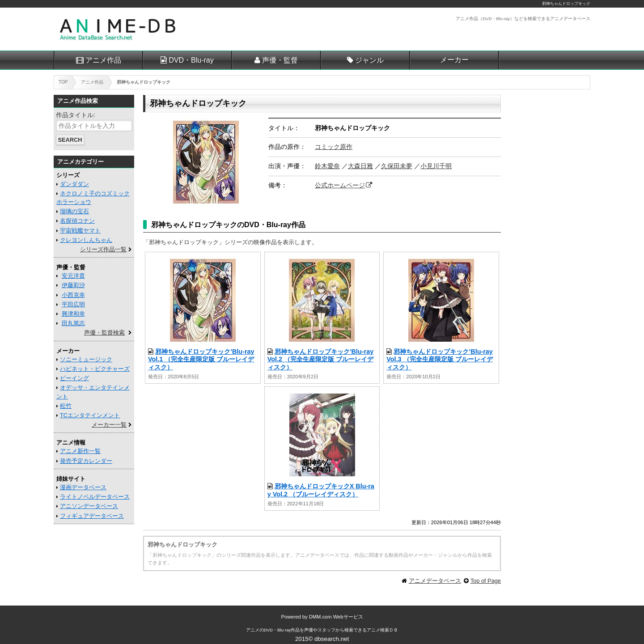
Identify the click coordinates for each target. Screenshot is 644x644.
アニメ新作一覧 (80, 451)
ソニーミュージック (86, 359)
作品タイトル (75, 115)
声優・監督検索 (104, 333)
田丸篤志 (73, 323)
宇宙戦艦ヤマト (80, 231)
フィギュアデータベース (92, 516)
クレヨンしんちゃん (86, 240)
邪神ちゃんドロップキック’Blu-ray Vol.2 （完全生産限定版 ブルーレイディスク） (321, 359)
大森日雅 (360, 166)
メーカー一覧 (109, 425)
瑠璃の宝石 (74, 211)
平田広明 (73, 304)
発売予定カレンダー (86, 461)
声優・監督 (280, 60)
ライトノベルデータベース (95, 497)
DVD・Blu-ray (191, 60)
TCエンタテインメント (90, 415)
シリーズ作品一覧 (103, 249)
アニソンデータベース (89, 506)
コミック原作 (334, 147)
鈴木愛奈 (327, 166)
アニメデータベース (435, 581)
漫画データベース (83, 487)
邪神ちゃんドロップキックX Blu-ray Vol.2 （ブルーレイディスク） (321, 490)
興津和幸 (73, 314)
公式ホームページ (340, 185)
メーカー (454, 60)
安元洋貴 (73, 276)
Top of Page (486, 581)
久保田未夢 (397, 166)
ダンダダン (74, 184)
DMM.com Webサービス (336, 617)
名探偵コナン (77, 221)
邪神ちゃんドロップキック (566, 4)
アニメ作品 (103, 60)
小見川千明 (436, 166)
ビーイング (74, 378)
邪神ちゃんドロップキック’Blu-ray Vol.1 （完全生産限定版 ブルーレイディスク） (201, 359)
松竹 (66, 406)
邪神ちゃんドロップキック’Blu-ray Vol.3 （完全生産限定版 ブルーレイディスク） (440, 359)
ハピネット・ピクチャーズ (95, 369)
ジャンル (369, 60)
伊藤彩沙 (73, 285)
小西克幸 (73, 295)
